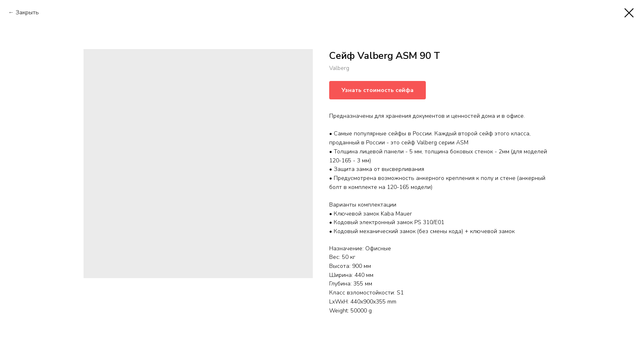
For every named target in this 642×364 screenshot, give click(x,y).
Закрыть (27, 12)
